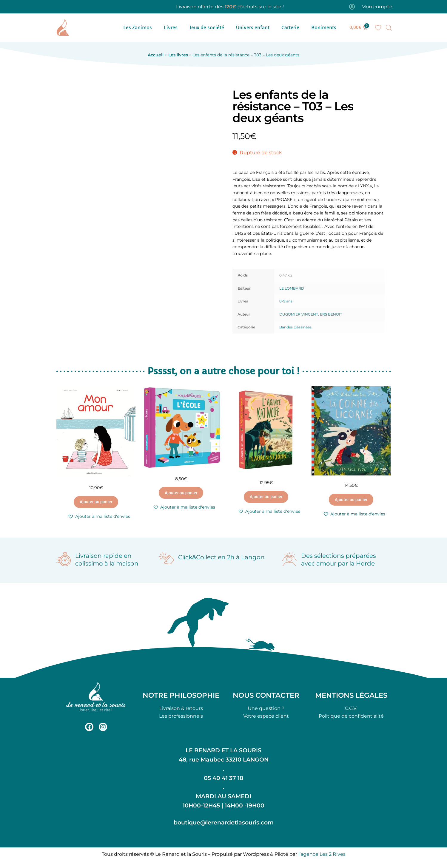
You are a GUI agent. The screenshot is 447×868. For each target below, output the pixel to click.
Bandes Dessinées (295, 327)
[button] (99, 516)
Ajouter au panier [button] (96, 502)
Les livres (178, 55)
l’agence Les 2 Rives (322, 854)
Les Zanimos (138, 28)
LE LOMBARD (292, 288)
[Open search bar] (389, 28)
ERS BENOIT (331, 314)
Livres (171, 28)
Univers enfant (253, 28)
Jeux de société (207, 28)
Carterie (290, 28)
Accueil (156, 55)
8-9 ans (286, 301)
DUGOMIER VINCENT (299, 314)
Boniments (324, 28)
